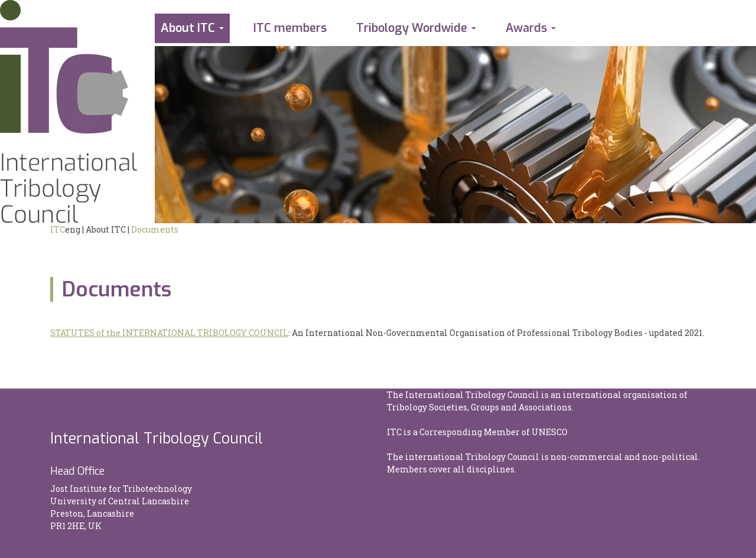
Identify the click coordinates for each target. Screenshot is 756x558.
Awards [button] (526, 28)
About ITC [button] (188, 28)
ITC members (290, 28)
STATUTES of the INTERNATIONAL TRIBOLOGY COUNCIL (169, 333)
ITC (58, 229)
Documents (155, 229)
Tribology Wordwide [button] (412, 28)
